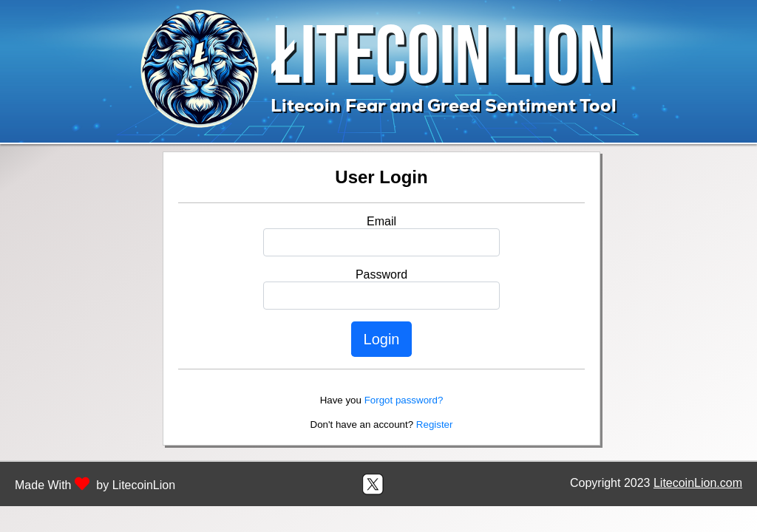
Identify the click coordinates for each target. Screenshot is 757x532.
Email (381, 221)
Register (435, 424)
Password (381, 274)
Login (382, 339)
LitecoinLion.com (698, 483)
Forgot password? (404, 400)
